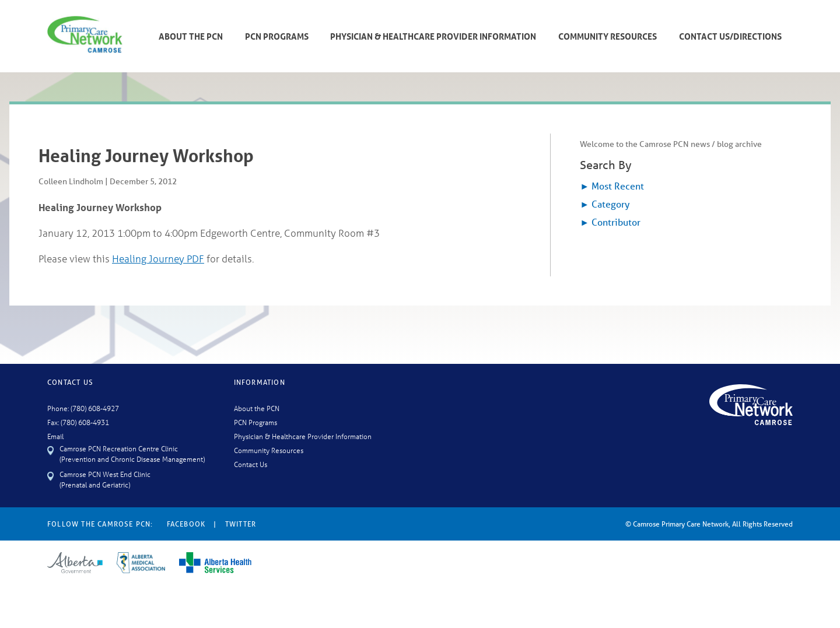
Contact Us (251, 464)
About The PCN (191, 36)
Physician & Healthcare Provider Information (433, 36)
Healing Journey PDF (158, 259)
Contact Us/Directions (730, 36)
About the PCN (257, 408)
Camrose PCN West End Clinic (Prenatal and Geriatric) (105, 479)
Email (55, 436)
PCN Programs (277, 36)
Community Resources (608, 36)
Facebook (186, 524)
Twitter (241, 524)
